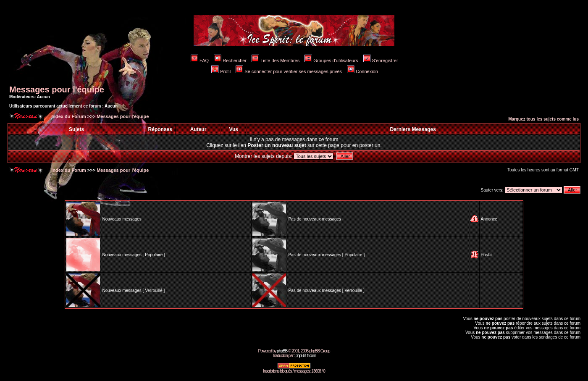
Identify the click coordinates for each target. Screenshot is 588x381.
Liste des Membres (276, 60)
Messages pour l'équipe (57, 89)
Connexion (362, 71)
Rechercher (230, 60)
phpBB (282, 351)
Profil (221, 71)
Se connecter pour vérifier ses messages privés (289, 71)
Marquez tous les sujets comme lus (543, 119)
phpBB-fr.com (306, 356)
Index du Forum (68, 116)
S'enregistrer (381, 60)
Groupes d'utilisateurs (331, 60)
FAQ (200, 60)
